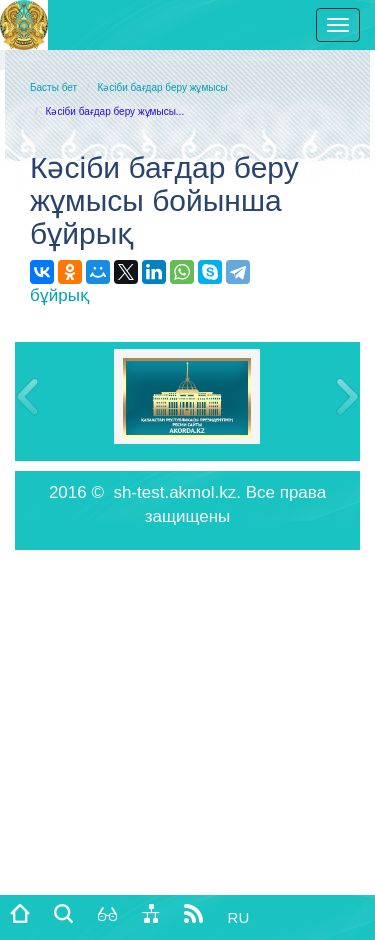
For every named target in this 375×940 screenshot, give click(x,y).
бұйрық (59, 295)
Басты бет (53, 87)
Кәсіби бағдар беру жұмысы (162, 87)
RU (239, 917)
